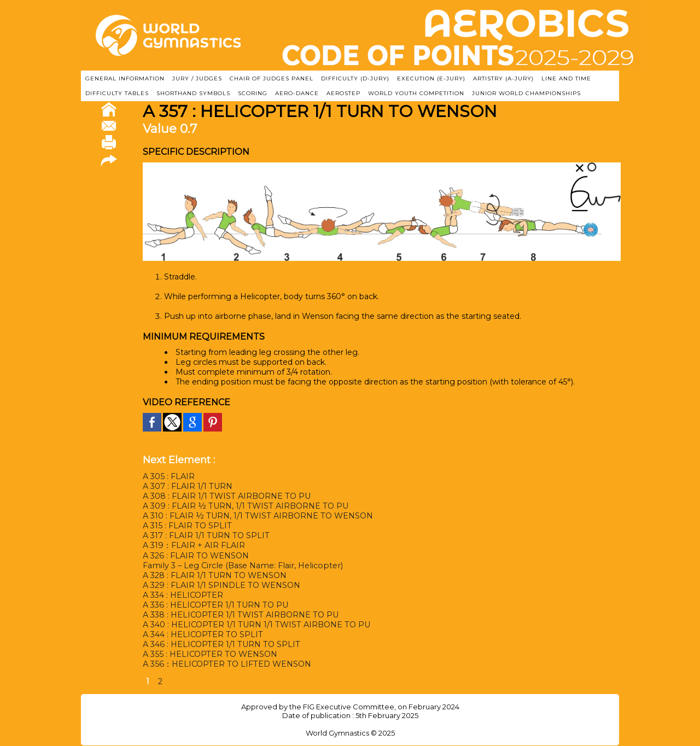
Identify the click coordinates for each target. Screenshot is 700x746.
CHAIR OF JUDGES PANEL (272, 78)
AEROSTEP (343, 93)
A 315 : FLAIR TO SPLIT (186, 526)
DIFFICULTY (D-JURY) (355, 78)
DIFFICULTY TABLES (117, 93)
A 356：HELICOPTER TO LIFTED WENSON (226, 664)
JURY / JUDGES (197, 78)
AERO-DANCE (297, 93)
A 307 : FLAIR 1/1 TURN (187, 486)
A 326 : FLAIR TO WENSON (195, 556)
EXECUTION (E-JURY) (431, 78)
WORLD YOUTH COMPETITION (416, 93)
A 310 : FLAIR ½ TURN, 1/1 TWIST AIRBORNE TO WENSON (257, 516)
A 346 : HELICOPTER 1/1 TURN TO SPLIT (220, 644)
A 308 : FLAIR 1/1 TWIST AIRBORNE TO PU (226, 496)
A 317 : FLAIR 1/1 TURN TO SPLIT (205, 535)
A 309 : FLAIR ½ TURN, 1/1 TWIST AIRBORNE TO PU (244, 506)
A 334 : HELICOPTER (183, 595)
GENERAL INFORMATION (125, 78)
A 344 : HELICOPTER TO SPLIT (202, 634)
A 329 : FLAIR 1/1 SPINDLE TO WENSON (221, 585)
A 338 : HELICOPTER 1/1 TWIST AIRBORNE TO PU (240, 615)
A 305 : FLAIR (168, 476)
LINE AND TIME (566, 78)
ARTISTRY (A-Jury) (503, 78)
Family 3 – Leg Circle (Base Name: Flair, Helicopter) (240, 566)
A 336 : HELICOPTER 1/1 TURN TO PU (215, 605)
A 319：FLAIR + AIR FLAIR (194, 545)
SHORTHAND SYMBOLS (193, 93)
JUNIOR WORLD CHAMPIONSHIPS (526, 93)
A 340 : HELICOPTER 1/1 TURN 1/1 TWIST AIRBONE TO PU (255, 625)
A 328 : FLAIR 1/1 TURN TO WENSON (214, 575)
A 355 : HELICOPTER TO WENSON (209, 654)
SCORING (253, 93)
